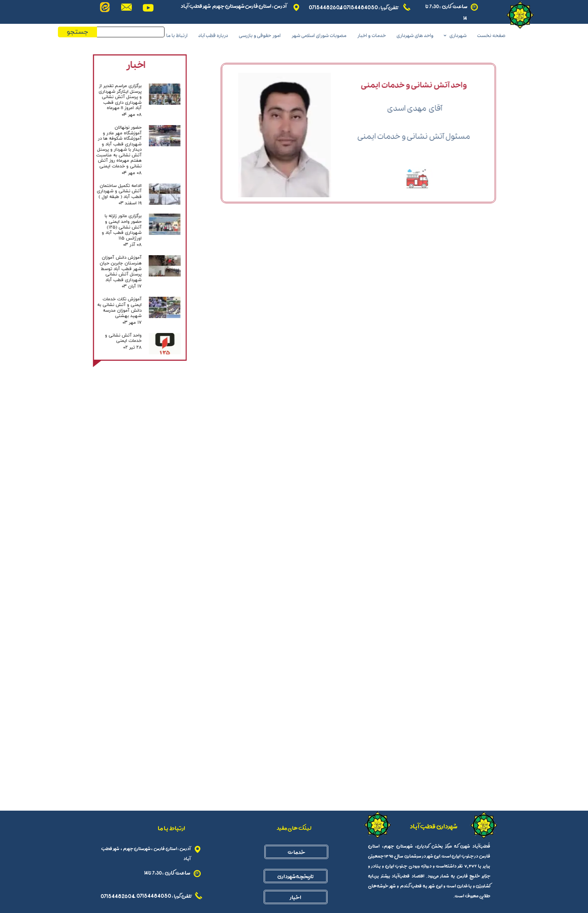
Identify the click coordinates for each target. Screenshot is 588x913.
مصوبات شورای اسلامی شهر (319, 36)
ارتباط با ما (177, 36)
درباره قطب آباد (213, 36)
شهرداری (458, 36)
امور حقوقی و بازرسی (260, 36)
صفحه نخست (491, 36)
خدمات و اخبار (371, 36)
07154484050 (360, 7)
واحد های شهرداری (415, 36)
